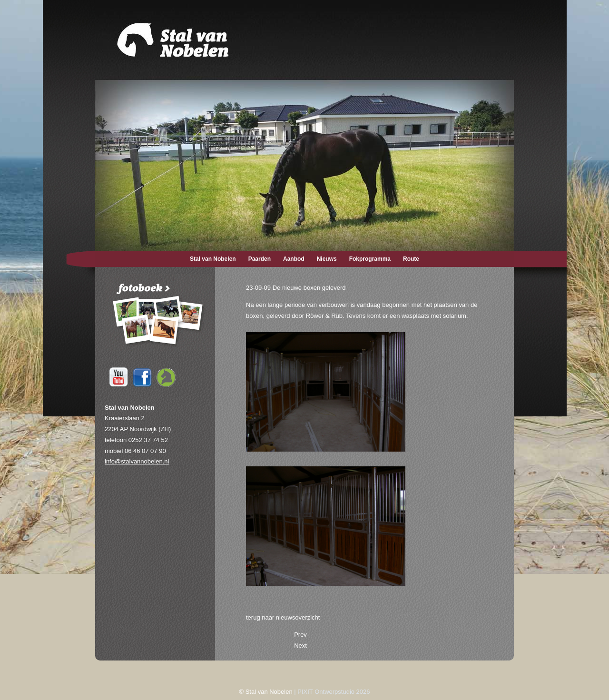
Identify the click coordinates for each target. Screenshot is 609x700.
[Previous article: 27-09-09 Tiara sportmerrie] (300, 635)
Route (411, 259)
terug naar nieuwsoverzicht (283, 617)
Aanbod (294, 259)
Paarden (260, 259)
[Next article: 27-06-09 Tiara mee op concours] (300, 646)
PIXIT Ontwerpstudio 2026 (334, 692)
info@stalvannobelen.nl (137, 461)
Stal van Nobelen (213, 259)
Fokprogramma (370, 259)
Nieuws (327, 259)
